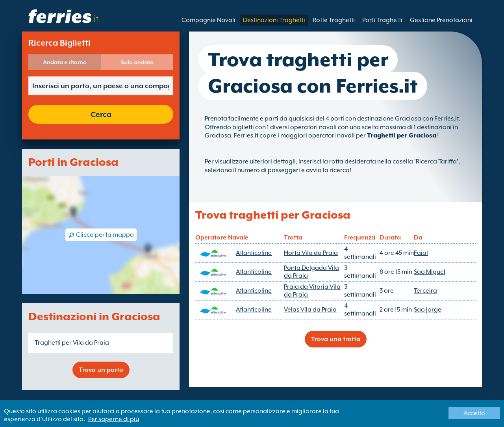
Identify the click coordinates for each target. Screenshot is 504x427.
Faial (421, 253)
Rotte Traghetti (334, 20)
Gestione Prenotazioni (441, 20)
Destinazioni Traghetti (274, 20)
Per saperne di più (114, 419)
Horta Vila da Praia (311, 253)
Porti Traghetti (382, 20)
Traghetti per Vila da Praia (72, 343)
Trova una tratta (336, 339)
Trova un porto (101, 370)
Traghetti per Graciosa (402, 136)
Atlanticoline (254, 253)
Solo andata (137, 62)
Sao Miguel (430, 272)
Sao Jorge (428, 310)
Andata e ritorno (65, 62)
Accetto (474, 413)
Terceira (425, 291)
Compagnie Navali (208, 20)
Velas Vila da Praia (310, 310)
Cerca (101, 114)
